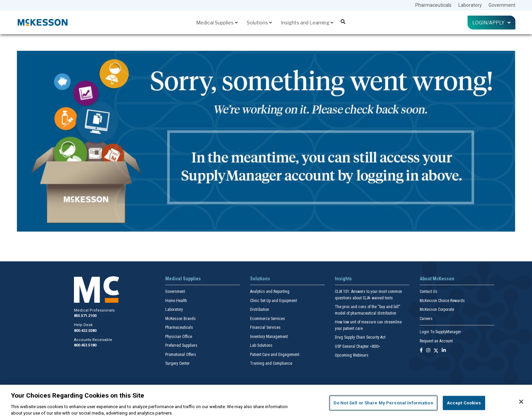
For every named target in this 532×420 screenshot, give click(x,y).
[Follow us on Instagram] (428, 351)
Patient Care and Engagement (275, 355)
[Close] (521, 402)
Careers (426, 319)
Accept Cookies (464, 403)
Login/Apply (491, 23)
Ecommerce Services (268, 319)
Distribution (260, 309)
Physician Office (179, 337)
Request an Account (436, 341)
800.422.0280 (85, 331)
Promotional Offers (181, 355)
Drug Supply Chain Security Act (360, 337)
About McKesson (437, 279)
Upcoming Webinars (352, 355)
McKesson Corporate (437, 309)
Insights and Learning (307, 23)
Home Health (176, 301)
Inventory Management (269, 337)
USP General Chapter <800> (357, 346)
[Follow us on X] (436, 351)
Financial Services (265, 327)
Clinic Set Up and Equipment (273, 301)
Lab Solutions (261, 345)
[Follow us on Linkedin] (444, 351)
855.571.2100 (85, 316)
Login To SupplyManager (440, 332)
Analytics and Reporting (270, 292)
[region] (266, 402)
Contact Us (429, 292)
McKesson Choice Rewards (442, 301)
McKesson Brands (180, 319)
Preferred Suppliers (181, 345)
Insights (343, 279)
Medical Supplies (217, 23)
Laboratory (470, 5)
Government (502, 5)
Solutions (259, 23)
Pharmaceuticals (433, 5)
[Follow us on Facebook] (421, 351)
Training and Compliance (271, 363)
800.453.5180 (85, 345)
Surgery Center (177, 363)
